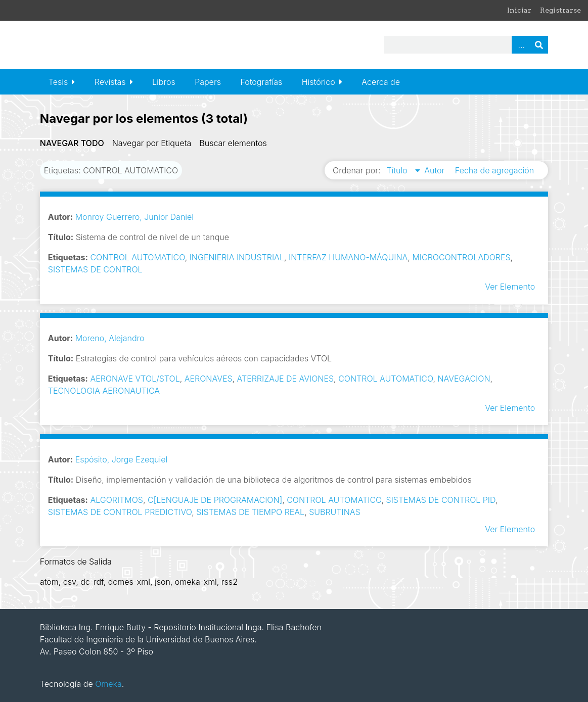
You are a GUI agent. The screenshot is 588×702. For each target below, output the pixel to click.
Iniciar (519, 10)
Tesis (58, 82)
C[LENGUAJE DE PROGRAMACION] (215, 500)
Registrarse (560, 10)
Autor (436, 170)
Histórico (319, 82)
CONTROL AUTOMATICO (137, 257)
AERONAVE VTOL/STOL (135, 379)
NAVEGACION (464, 379)
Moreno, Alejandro (110, 338)
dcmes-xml (129, 582)
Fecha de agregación (494, 170)
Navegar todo (72, 143)
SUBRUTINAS (335, 512)
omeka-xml (196, 582)
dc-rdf (92, 582)
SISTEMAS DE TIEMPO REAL (250, 512)
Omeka (108, 684)
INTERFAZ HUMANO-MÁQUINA (348, 257)
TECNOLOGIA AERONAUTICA (104, 391)
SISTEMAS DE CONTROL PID (441, 500)
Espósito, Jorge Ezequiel (122, 459)
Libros (164, 82)
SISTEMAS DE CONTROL (95, 269)
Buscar (539, 45)
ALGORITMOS (117, 500)
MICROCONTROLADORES (461, 257)
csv (70, 582)
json (163, 582)
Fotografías (261, 82)
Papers (208, 82)
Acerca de (381, 82)
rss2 (230, 582)
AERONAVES (209, 379)
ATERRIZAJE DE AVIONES (286, 379)
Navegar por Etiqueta (152, 143)
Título (398, 170)
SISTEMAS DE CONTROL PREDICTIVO (120, 512)
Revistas (110, 82)
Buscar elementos (233, 143)
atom (49, 582)
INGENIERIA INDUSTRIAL (237, 257)
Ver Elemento (510, 287)
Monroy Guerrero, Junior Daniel (134, 217)
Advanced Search (521, 45)
